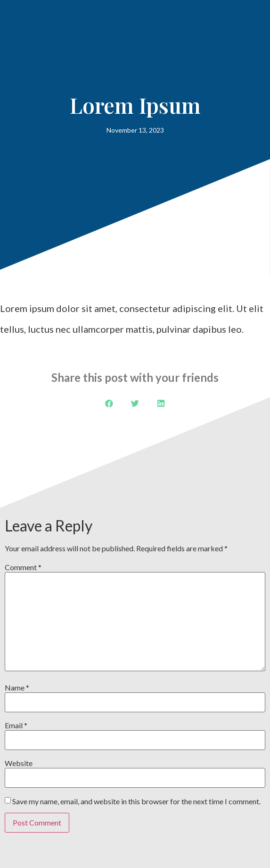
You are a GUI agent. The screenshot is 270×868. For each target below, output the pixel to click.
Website (19, 763)
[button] (109, 403)
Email (16, 725)
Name (17, 688)
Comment (23, 567)
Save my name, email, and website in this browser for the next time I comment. (136, 801)
